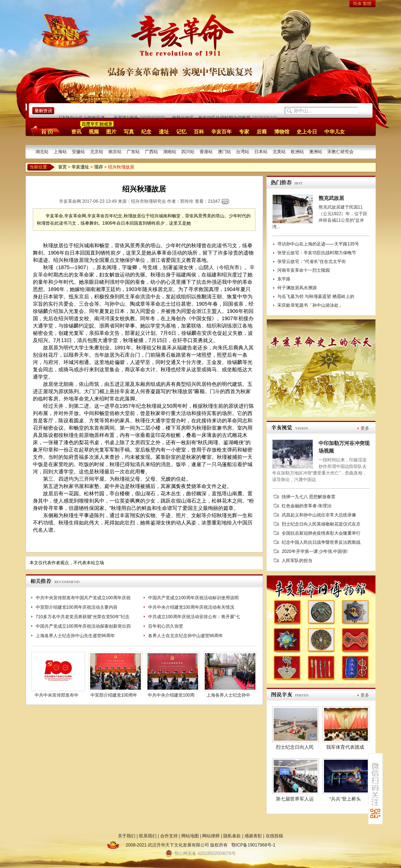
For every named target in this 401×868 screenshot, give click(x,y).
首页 (44, 131)
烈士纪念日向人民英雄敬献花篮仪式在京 (321, 524)
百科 (199, 132)
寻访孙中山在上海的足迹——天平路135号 (99, 118)
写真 (129, 132)
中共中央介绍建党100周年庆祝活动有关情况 (191, 607)
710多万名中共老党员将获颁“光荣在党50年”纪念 (83, 617)
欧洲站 (297, 152)
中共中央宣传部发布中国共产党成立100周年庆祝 (83, 598)
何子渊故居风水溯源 (297, 288)
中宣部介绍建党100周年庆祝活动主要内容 (77, 607)
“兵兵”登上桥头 (345, 799)
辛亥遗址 (80, 167)
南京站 (115, 152)
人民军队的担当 (297, 561)
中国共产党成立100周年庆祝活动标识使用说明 (193, 598)
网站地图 (190, 836)
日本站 (261, 152)
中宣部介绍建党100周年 (114, 695)
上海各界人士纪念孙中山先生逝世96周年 (75, 636)
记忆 (181, 132)
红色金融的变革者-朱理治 (306, 506)
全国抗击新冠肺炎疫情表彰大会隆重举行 (321, 533)
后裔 (262, 132)
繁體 (367, 4)
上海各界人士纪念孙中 (228, 695)
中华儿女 (335, 132)
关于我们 (127, 836)
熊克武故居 (331, 198)
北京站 (97, 152)
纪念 (146, 132)
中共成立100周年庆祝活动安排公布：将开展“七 (194, 617)
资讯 (76, 132)
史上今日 (307, 132)
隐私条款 (232, 836)
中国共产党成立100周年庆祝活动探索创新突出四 (83, 626)
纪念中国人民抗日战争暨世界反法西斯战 (321, 542)
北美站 (279, 152)
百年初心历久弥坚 (166, 626)
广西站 (151, 152)
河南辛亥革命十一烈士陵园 (304, 270)
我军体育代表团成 (345, 747)
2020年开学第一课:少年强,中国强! (315, 551)
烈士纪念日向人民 (295, 747)
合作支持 (169, 836)
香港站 (206, 152)
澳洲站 (316, 152)
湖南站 (170, 152)
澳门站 (224, 152)
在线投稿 (274, 836)
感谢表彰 (253, 836)
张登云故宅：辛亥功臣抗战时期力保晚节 (212, 118)
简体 (357, 4)
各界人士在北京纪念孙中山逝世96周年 (186, 636)
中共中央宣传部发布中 (57, 695)
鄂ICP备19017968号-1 (253, 845)
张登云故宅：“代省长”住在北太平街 (312, 261)
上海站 (60, 152)
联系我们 (148, 836)
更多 (365, 428)
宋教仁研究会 (340, 152)
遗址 (164, 132)
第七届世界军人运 (295, 799)
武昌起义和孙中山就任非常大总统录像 (319, 515)
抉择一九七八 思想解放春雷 (309, 497)
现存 (99, 167)
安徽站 (78, 152)
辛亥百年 (221, 132)
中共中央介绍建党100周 (171, 695)
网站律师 (211, 836)
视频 (94, 132)
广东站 (133, 152)
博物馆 (282, 132)
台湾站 (243, 152)
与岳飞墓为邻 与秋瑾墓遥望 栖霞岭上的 (316, 297)
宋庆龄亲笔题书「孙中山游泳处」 (310, 305)
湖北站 (42, 152)
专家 (244, 132)
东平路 (284, 279)
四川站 (188, 152)
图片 (111, 132)
